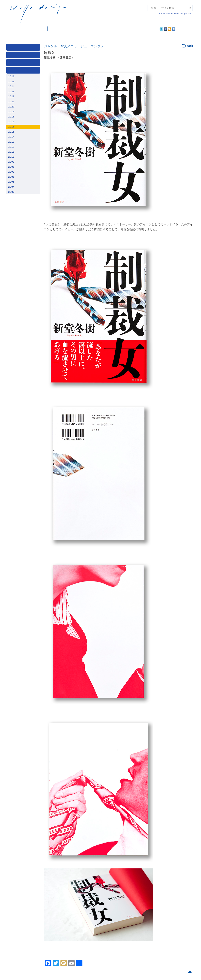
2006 (11, 177)
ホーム (14, 29)
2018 (11, 117)
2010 (11, 157)
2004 (11, 187)
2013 (11, 142)
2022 (11, 96)
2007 (11, 172)
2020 (11, 107)
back (188, 46)
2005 (11, 182)
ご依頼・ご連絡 (131, 29)
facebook (154, 29)
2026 (11, 76)
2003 (11, 192)
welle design (38, 13)
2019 (11, 112)
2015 (11, 132)
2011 (11, 152)
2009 (11, 162)
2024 (11, 86)
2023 (11, 92)
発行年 (24, 71)
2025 (11, 82)
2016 (11, 127)
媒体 (24, 48)
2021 (11, 102)
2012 (11, 147)
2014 (11, 137)
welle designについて (99, 29)
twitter (149, 29)
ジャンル (24, 56)
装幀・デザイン (34, 29)
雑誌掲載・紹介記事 (64, 29)
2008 (11, 167)
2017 (11, 122)
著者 (24, 63)
